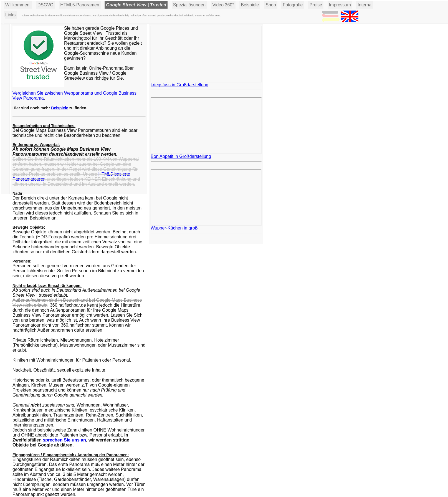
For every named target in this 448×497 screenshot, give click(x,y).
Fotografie (293, 5)
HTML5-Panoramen (80, 5)
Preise (316, 5)
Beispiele (250, 5)
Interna (365, 5)
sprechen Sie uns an (64, 440)
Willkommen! (18, 5)
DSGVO (45, 5)
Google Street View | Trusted (136, 5)
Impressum (340, 5)
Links (10, 15)
